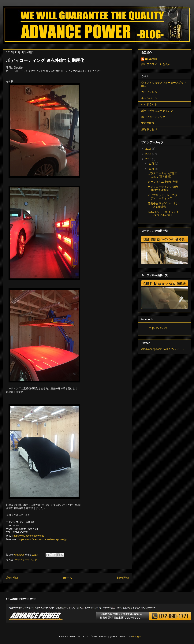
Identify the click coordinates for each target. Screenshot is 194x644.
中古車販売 (148, 123)
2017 (149, 149)
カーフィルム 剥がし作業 (163, 182)
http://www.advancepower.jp (29, 536)
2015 (149, 159)
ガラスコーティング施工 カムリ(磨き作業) (162, 175)
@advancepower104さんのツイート (163, 349)
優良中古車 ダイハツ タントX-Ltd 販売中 (163, 205)
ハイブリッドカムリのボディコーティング (162, 197)
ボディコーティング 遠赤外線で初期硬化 (163, 188)
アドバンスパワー (159, 328)
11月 (152, 169)
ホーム (68, 578)
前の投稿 (123, 578)
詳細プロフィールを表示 (156, 64)
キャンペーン (149, 98)
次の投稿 (12, 578)
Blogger (136, 637)
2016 (149, 154)
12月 (152, 164)
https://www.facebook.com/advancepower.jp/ (43, 539)
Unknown (151, 59)
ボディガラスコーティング (157, 111)
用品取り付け (149, 129)
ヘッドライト (149, 104)
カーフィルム (149, 92)
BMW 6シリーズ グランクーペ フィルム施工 (163, 214)
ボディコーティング (26, 560)
